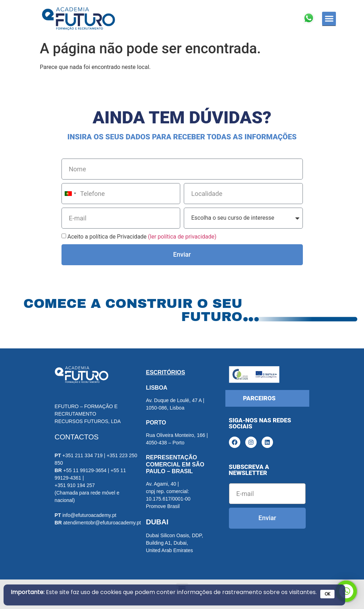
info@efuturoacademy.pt (89, 515)
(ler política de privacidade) (182, 237)
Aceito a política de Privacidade (142, 237)
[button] (329, 19)
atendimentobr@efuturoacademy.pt (102, 523)
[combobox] (70, 194)
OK (327, 594)
